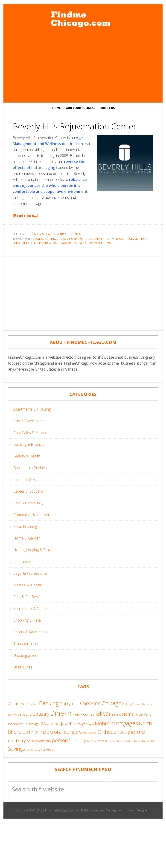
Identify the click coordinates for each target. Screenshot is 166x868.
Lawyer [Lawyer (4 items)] (82, 724)
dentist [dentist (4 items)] (23, 714)
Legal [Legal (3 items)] (91, 724)
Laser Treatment (128, 239)
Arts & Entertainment (31, 421)
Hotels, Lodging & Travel (33, 550)
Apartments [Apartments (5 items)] (20, 704)
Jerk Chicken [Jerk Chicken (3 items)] (53, 724)
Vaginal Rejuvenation (77, 243)
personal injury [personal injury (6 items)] (69, 740)
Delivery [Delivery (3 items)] (12, 715)
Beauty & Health (43, 234)
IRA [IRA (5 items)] (43, 724)
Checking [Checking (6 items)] (90, 703)
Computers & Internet (31, 515)
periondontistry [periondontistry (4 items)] (39, 741)
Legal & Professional (30, 573)
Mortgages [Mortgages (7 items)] (124, 723)
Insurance (22, 562)
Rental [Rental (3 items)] (137, 741)
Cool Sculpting (44, 239)
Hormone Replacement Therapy (92, 239)
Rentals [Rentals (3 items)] (146, 741)
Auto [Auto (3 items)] (35, 704)
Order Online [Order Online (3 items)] (89, 733)
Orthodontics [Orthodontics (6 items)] (112, 732)
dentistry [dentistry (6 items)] (39, 714)
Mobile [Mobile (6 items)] (102, 723)
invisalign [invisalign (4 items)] (32, 724)
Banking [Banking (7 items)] (49, 703)
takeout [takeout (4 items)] (49, 749)
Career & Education (29, 491)
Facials (63, 239)
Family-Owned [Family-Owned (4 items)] (84, 714)
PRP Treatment (50, 243)
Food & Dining (25, 526)
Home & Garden (27, 538)
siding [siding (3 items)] (29, 750)
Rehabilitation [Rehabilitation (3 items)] (125, 741)
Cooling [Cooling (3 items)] (127, 704)
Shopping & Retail (28, 620)
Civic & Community (28, 503)
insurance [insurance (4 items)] (16, 724)
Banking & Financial (29, 444)
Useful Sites (23, 667)
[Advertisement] (83, 66)
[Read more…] (26, 215)
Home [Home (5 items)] (128, 714)
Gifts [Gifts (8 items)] (102, 713)
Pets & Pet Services (29, 597)
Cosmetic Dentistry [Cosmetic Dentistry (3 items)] (142, 704)
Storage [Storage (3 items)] (38, 750)
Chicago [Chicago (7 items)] (112, 703)
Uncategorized (25, 655)
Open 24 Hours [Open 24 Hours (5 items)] (38, 732)
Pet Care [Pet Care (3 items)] (91, 741)
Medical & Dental (69, 234)
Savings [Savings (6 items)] (17, 749)
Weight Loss (103, 243)
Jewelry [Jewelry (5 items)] (68, 724)
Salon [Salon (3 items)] (154, 741)
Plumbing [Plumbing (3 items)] (110, 741)
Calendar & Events (28, 480)
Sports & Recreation (30, 632)
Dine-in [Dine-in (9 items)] (61, 713)
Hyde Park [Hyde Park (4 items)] (143, 714)
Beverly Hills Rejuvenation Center (75, 126)
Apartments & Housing (32, 409)
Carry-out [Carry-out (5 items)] (69, 704)
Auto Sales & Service (30, 433)
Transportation (26, 644)
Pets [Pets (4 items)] (100, 741)
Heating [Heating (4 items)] (115, 714)
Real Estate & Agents (31, 608)
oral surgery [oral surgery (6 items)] (68, 732)
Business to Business (31, 468)
